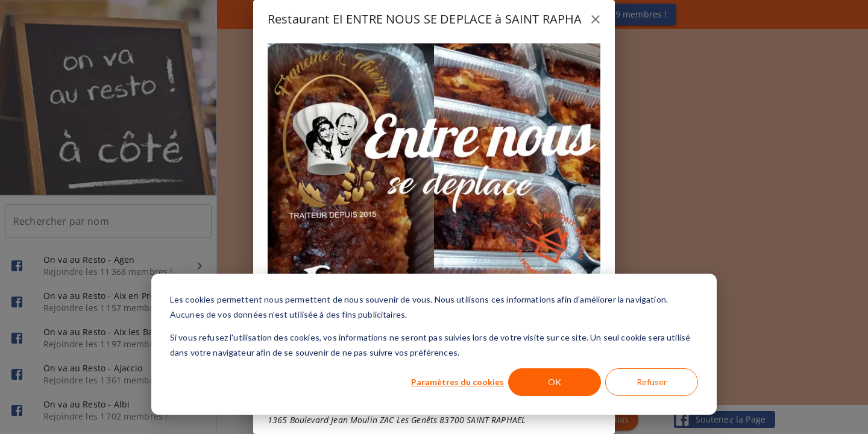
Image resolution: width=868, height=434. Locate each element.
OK (555, 382)
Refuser (652, 382)
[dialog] (434, 344)
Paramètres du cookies (458, 382)
